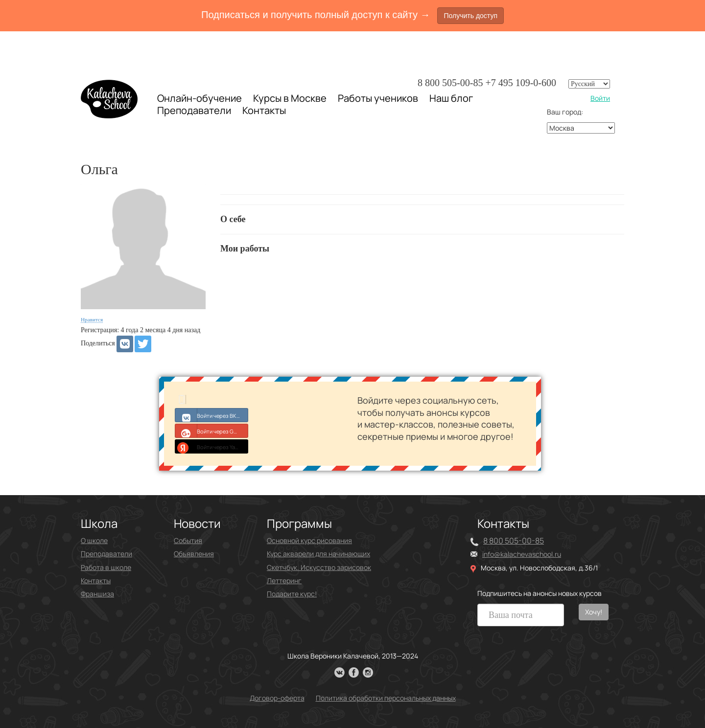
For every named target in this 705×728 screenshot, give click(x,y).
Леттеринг (284, 580)
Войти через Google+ (212, 431)
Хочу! (594, 612)
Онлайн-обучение (200, 98)
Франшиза (97, 594)
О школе (94, 540)
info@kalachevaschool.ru (522, 554)
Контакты (264, 111)
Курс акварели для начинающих (318, 554)
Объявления (194, 554)
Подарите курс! (292, 594)
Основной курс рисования (309, 540)
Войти (600, 98)
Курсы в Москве (290, 98)
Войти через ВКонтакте (212, 415)
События (188, 540)
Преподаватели (194, 110)
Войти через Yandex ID (212, 446)
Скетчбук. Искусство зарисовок (319, 567)
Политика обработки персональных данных (386, 698)
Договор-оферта (277, 698)
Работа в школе (106, 567)
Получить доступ (470, 16)
